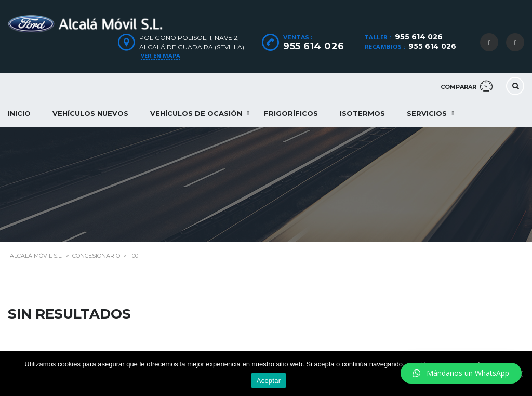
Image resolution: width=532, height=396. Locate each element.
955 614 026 (419, 37)
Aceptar (269, 381)
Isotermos (362, 113)
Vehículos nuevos (90, 113)
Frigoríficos (291, 113)
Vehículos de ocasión (196, 113)
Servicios (427, 113)
